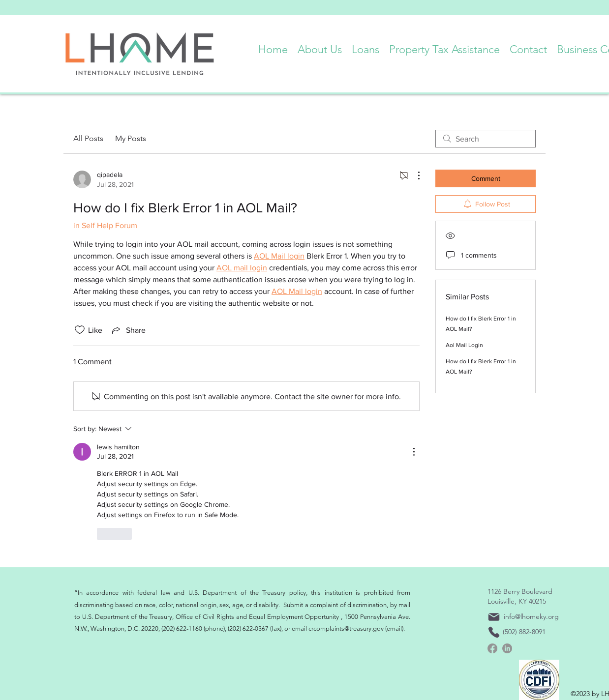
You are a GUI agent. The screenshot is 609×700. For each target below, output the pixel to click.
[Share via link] (128, 330)
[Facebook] (492, 648)
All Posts (88, 138)
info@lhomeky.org (531, 616)
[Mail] (494, 617)
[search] (486, 139)
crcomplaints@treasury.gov (346, 628)
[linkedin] (507, 648)
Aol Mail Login (464, 345)
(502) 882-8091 (524, 632)
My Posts (131, 138)
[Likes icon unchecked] (80, 330)
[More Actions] (414, 175)
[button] (320, 47)
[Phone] (494, 632)
